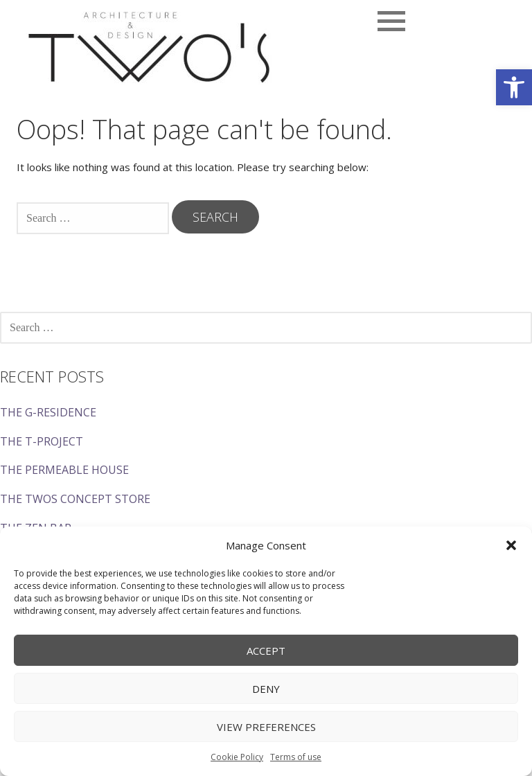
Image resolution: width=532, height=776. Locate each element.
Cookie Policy (237, 757)
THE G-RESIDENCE (48, 412)
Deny (266, 689)
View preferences (266, 727)
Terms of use (296, 757)
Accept (266, 651)
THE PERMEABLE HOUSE (64, 470)
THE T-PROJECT (42, 441)
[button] (514, 87)
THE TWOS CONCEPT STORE (75, 499)
